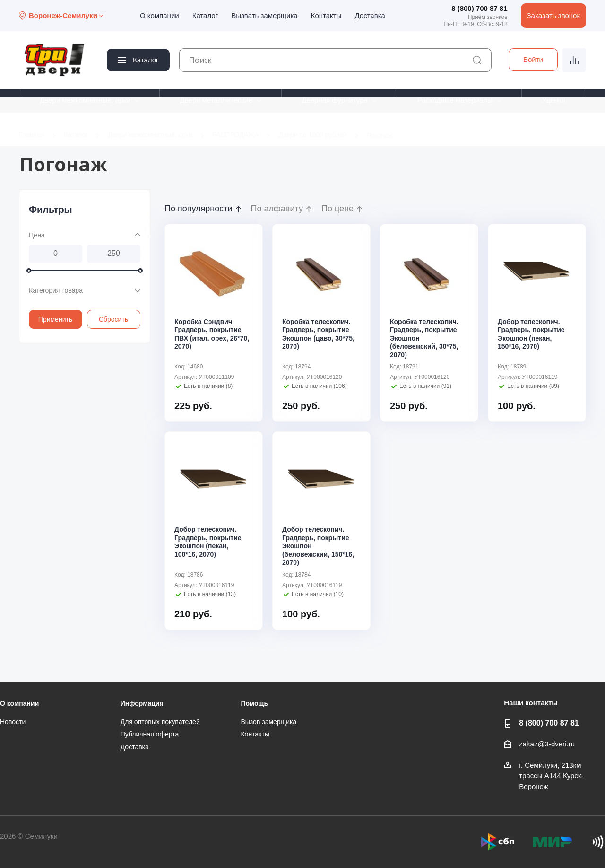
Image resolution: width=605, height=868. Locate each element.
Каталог (205, 15)
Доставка (370, 15)
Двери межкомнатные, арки (85, 100)
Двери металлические (216, 100)
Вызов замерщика (268, 722)
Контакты (326, 15)
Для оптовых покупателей (160, 722)
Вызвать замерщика (264, 15)
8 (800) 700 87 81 (479, 8)
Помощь (254, 703)
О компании (160, 15)
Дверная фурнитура (335, 100)
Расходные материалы (455, 100)
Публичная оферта (150, 734)
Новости (13, 722)
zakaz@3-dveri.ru (547, 744)
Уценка (554, 100)
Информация (142, 703)
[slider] (29, 270)
